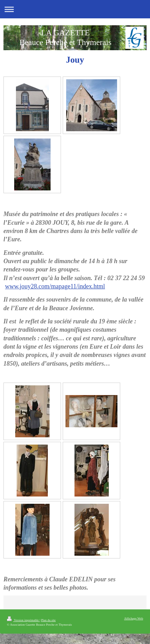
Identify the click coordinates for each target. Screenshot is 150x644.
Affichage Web (134, 618)
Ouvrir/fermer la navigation (75, 9)
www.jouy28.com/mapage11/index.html (55, 286)
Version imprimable (23, 620)
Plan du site (48, 620)
